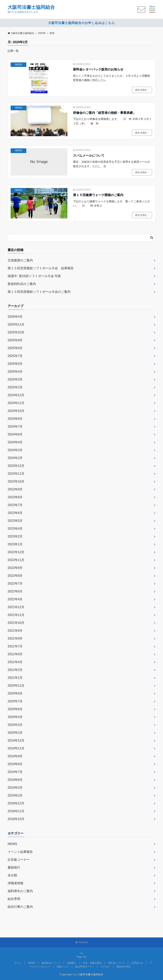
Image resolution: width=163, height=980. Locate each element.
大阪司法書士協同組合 (31, 7)
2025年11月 (16, 324)
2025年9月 (15, 340)
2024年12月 (16, 395)
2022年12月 (16, 552)
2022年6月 (15, 591)
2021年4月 (15, 662)
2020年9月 (15, 693)
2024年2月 (15, 458)
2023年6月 (15, 513)
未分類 (12, 875)
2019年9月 (15, 756)
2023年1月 (15, 544)
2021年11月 (16, 615)
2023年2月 (15, 536)
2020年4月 (15, 717)
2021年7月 (15, 646)
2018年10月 (16, 819)
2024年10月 (16, 411)
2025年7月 (15, 356)
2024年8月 (15, 419)
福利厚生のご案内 (20, 891)
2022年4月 (15, 599)
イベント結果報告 (20, 852)
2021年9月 (15, 631)
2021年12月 (16, 607)
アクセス (105, 967)
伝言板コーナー (19, 860)
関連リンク (63, 967)
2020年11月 (16, 686)
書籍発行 (14, 867)
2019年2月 (15, 795)
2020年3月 (15, 725)
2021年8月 (15, 638)
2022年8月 (15, 576)
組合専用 (14, 899)
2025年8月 (15, 348)
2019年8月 (15, 764)
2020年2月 (15, 733)
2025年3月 (15, 379)
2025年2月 (15, 387)
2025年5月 (15, 364)
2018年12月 (16, 803)
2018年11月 (16, 811)
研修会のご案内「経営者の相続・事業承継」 (104, 113)
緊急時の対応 (124, 967)
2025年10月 (16, 332)
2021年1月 (15, 678)
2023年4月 (15, 529)
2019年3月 (15, 788)
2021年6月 (15, 654)
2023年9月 (15, 489)
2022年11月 (16, 560)
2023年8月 (15, 497)
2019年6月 (15, 780)
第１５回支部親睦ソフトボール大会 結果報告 (41, 268)
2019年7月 (15, 772)
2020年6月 (15, 709)
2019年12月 (16, 740)
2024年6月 (15, 434)
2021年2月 (15, 670)
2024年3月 (15, 450)
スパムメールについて (89, 156)
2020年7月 (15, 701)
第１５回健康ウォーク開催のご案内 (98, 195)
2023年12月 (16, 466)
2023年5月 (15, 521)
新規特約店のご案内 (22, 284)
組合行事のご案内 (20, 907)
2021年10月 (16, 623)
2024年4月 (15, 442)
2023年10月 (16, 481)
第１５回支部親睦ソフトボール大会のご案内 (39, 292)
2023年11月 (16, 474)
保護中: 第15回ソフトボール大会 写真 (34, 276)
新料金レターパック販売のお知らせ (98, 69)
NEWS (18, 65)
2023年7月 (15, 505)
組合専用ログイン (85, 967)
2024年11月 (16, 403)
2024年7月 (15, 427)
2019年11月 (16, 748)
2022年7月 (15, 584)
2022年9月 (15, 568)
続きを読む (142, 90)
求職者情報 (16, 883)
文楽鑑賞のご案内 (20, 260)
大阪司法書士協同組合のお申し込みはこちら (81, 23)
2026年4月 (15, 317)
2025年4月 (15, 372)
